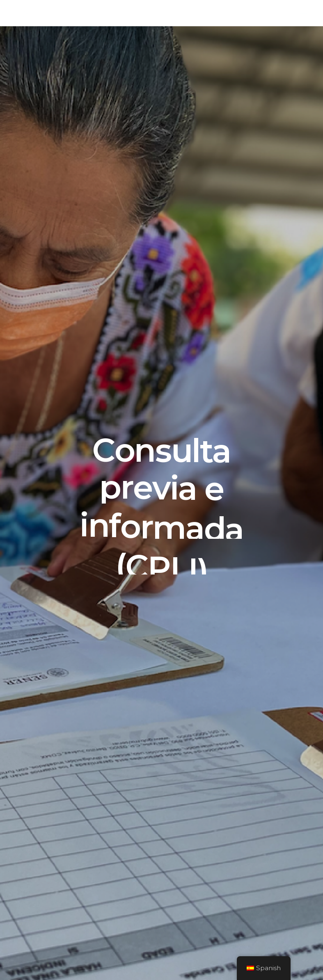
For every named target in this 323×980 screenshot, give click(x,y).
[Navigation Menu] (303, 13)
